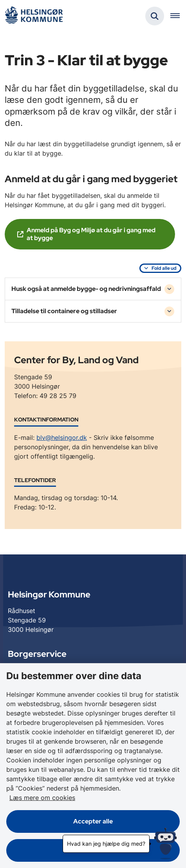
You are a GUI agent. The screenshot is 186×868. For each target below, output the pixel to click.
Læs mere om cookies (42, 798)
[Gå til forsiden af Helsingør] (34, 16)
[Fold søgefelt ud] (155, 16)
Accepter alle (93, 821)
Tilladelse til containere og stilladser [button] (64, 311)
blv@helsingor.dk (62, 438)
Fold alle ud (164, 268)
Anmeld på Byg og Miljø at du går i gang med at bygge (91, 234)
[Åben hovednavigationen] (178, 16)
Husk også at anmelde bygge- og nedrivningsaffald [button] (86, 289)
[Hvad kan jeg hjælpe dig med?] (165, 844)
